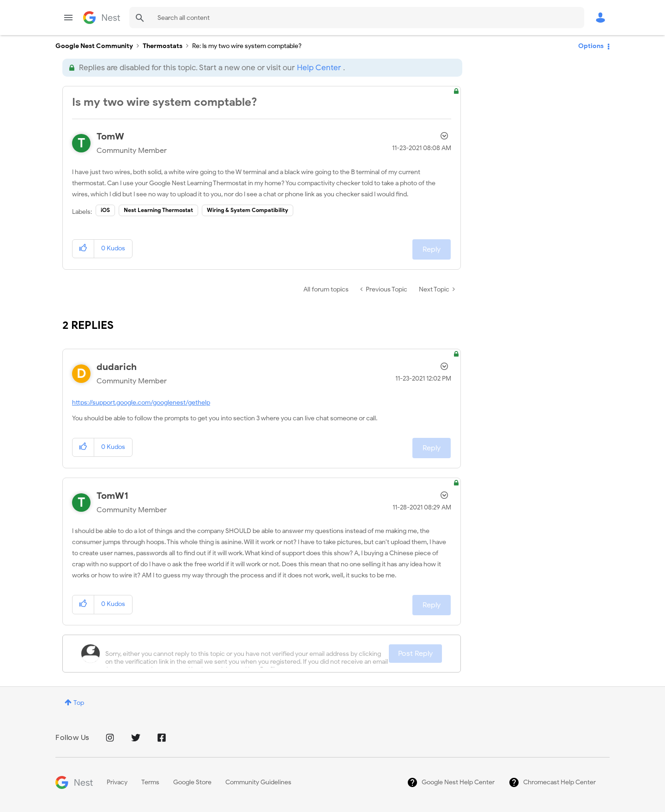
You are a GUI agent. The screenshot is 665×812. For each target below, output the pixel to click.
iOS (105, 210)
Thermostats (163, 46)
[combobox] (357, 18)
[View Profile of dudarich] (117, 367)
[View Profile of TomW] (110, 136)
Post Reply (415, 654)
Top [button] (79, 703)
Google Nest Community (102, 18)
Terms (150, 782)
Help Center (319, 68)
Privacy (117, 782)
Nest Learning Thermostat (158, 210)
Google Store (192, 782)
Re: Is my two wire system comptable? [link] (247, 46)
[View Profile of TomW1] (112, 496)
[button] (83, 249)
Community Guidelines (258, 782)
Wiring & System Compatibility (248, 210)
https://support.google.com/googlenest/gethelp (141, 403)
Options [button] (591, 46)
